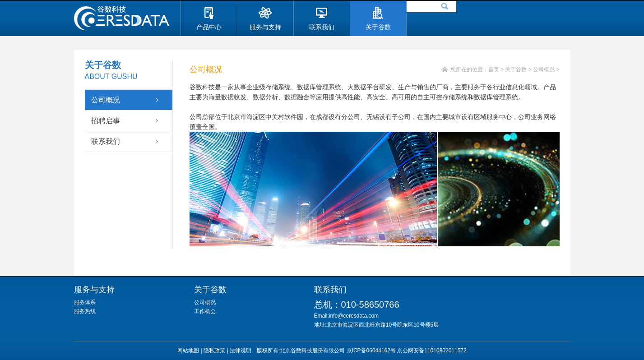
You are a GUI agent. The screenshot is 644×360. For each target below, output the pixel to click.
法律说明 (241, 351)
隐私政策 (214, 351)
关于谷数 (516, 69)
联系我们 (106, 141)
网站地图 (188, 351)
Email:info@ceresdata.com (352, 316)
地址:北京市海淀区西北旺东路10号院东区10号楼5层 (377, 325)
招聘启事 (106, 121)
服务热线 (85, 311)
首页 (494, 69)
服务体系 (85, 302)
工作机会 (205, 311)
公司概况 (106, 100)
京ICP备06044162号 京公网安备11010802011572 (407, 351)
